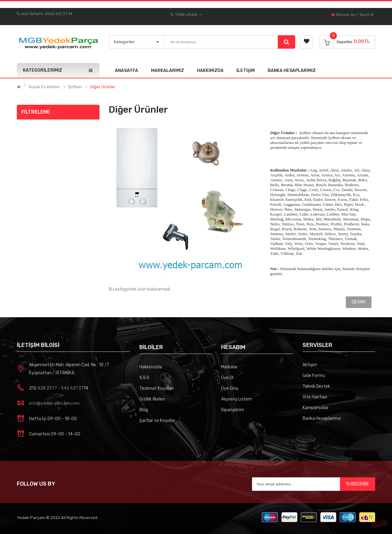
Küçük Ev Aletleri (44, 87)
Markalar (229, 367)
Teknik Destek (316, 386)
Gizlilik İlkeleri (152, 399)
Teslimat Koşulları (157, 388)
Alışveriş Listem (237, 399)
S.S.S (144, 378)
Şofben (75, 87)
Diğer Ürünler (103, 87)
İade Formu (314, 376)
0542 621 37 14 (58, 14)
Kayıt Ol (367, 15)
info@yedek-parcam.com (54, 403)
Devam (359, 302)
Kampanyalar (316, 408)
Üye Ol (227, 378)
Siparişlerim (233, 410)
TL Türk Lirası (186, 15)
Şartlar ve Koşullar (157, 421)
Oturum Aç (346, 15)
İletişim (310, 365)
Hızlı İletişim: (31, 14)
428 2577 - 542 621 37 (60, 388)
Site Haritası (315, 397)
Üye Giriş (230, 388)
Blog (144, 410)
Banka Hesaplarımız (322, 418)
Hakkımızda (151, 367)
